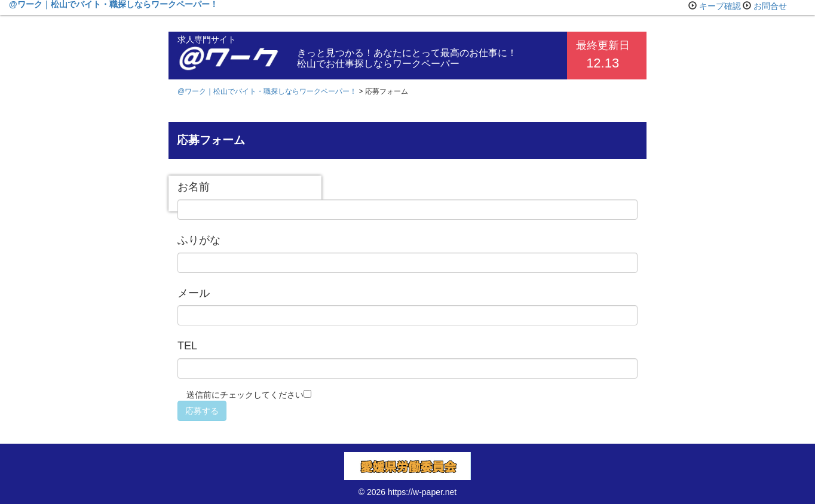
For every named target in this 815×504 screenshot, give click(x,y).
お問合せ (770, 6)
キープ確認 (720, 6)
